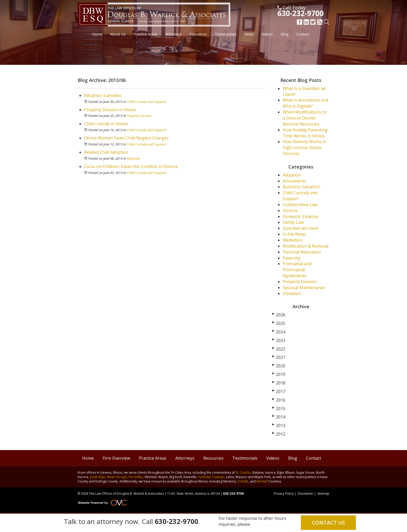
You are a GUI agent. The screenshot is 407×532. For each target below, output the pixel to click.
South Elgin (97, 477)
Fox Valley (136, 477)
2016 (279, 400)
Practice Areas (145, 34)
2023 (279, 340)
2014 (279, 417)
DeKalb (243, 481)
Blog (284, 34)
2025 (279, 323)
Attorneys (174, 34)
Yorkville (204, 477)
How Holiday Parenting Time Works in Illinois (305, 133)
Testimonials (226, 34)
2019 (279, 374)
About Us (118, 34)
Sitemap (323, 493)
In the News (294, 234)
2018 (279, 383)
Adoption (133, 158)
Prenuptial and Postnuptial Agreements (297, 270)
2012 (279, 434)
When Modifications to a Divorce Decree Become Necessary (305, 118)
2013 (279, 425)
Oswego (218, 477)
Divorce (290, 211)
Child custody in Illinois (106, 124)
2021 (279, 357)
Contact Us (328, 523)
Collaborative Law (300, 205)
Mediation (293, 240)
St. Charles (243, 472)
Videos (267, 34)
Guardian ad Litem (300, 228)
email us (260, 524)
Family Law (293, 222)
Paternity (292, 258)
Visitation (292, 293)
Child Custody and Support (146, 102)
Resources (198, 34)
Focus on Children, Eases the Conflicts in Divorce (131, 166)
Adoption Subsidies (103, 95)
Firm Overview (116, 458)
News (249, 34)
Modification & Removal (306, 246)
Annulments (294, 181)
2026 (279, 315)
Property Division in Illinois (110, 110)
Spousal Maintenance (304, 288)
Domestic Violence (300, 216)
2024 (279, 332)
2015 (279, 409)
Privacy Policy (284, 493)
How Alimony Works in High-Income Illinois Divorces (305, 148)
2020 (279, 366)
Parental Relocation (302, 252)
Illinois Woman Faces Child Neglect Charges (126, 138)
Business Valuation (301, 187)
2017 (279, 391)
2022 (279, 349)
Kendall (262, 481)
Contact (303, 34)
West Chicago (117, 477)
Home (97, 34)
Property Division (139, 116)
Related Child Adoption (106, 152)
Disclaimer (306, 493)
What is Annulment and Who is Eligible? (305, 103)
